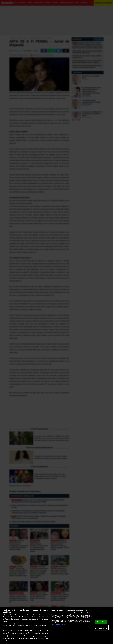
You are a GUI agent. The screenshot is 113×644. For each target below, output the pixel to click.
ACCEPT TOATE (101, 622)
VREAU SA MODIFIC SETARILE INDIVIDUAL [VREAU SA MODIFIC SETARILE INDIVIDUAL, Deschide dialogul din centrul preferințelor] (101, 628)
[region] (56, 626)
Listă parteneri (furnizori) (58, 625)
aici (17, 634)
